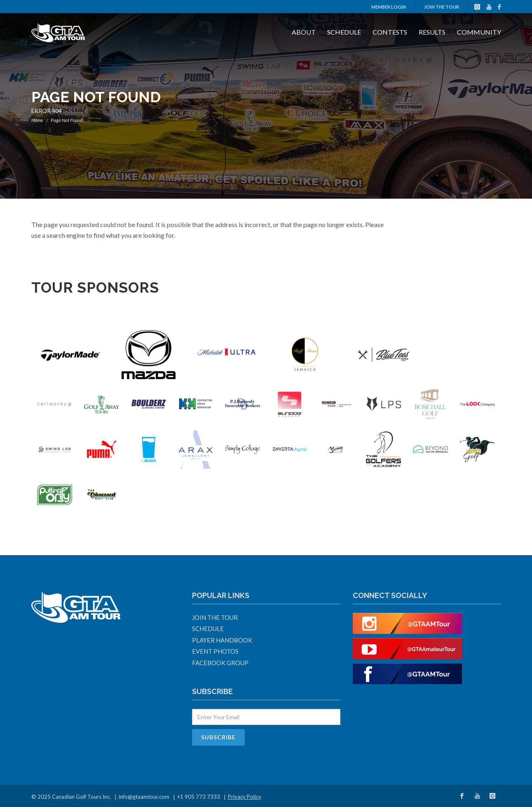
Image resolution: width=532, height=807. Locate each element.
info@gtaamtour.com (144, 797)
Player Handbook (222, 640)
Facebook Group (220, 663)
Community (479, 32)
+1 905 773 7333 (199, 797)
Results (432, 32)
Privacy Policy (245, 797)
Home (37, 120)
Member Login (389, 7)
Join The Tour (442, 7)
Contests (390, 32)
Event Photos (215, 651)
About (304, 32)
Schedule (344, 32)
